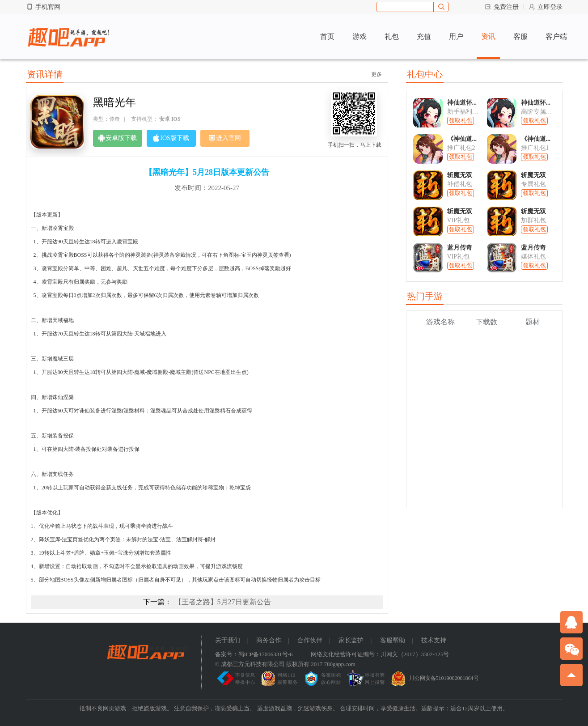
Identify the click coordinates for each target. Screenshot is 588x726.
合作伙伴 (310, 640)
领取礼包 (461, 121)
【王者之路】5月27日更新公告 (223, 602)
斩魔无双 (460, 175)
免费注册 (501, 7)
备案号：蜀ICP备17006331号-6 (254, 654)
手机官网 (43, 7)
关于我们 (228, 640)
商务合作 (269, 640)
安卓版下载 (118, 138)
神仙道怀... (462, 103)
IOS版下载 (171, 138)
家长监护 (351, 640)
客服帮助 (393, 640)
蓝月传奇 (460, 248)
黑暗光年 (114, 102)
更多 (376, 74)
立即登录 (545, 7)
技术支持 (434, 640)
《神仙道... (462, 139)
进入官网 (225, 138)
